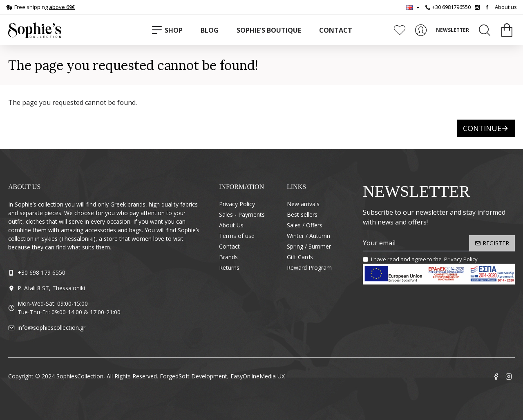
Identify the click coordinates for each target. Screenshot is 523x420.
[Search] (485, 30)
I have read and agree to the (421, 260)
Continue (482, 128)
